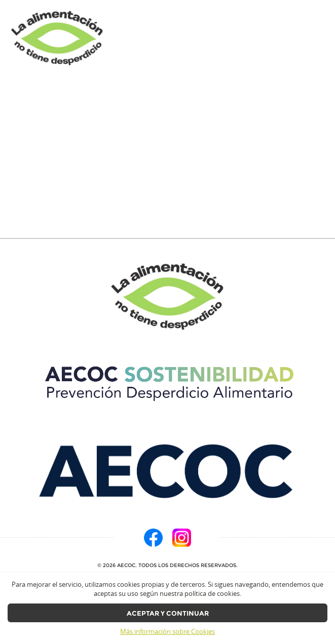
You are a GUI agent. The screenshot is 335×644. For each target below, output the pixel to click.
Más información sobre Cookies (167, 632)
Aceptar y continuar (168, 613)
